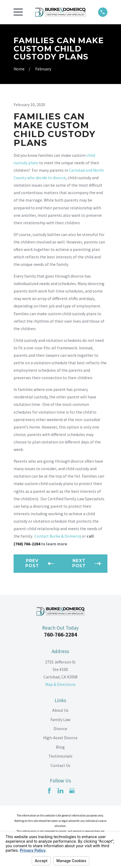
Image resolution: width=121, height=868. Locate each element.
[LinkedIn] (61, 791)
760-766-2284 (61, 635)
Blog (60, 747)
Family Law (60, 720)
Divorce (60, 729)
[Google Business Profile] (72, 791)
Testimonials (61, 756)
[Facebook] (49, 791)
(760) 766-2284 (27, 544)
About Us (60, 710)
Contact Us (61, 765)
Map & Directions (61, 684)
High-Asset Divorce (60, 738)
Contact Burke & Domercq (58, 536)
